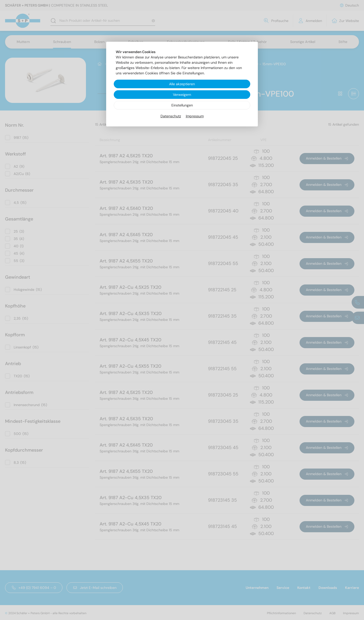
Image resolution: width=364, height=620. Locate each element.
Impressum (195, 116)
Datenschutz (171, 116)
